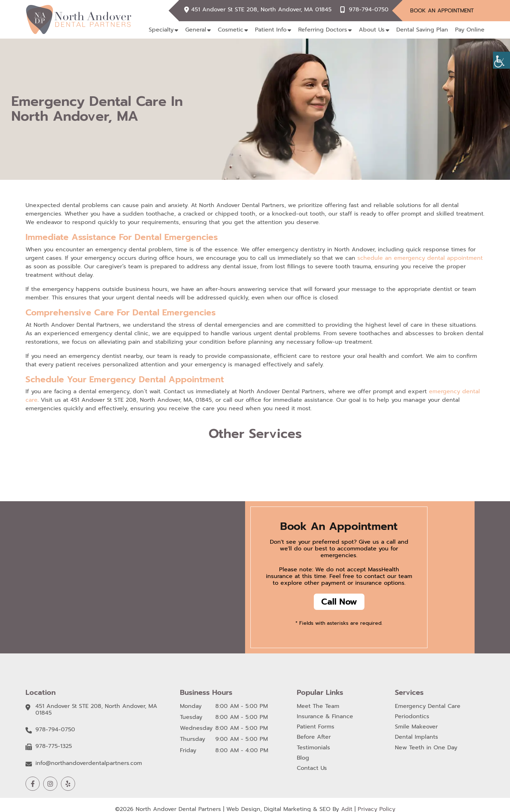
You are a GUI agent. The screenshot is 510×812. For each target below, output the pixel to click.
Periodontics (412, 717)
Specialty (161, 30)
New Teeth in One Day (426, 748)
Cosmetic (231, 30)
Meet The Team (318, 706)
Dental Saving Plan (422, 30)
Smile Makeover (416, 727)
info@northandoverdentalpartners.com (89, 763)
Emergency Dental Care (428, 706)
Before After (314, 737)
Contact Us (312, 768)
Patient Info (271, 30)
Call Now (339, 602)
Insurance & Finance (325, 717)
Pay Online (470, 30)
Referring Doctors (323, 30)
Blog (303, 758)
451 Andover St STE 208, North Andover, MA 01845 (261, 10)
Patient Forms (316, 727)
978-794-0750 (369, 10)
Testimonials (313, 748)
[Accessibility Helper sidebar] (501, 60)
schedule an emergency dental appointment (420, 258)
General (196, 30)
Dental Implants (416, 737)
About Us (372, 30)
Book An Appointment (442, 11)
